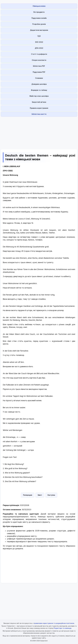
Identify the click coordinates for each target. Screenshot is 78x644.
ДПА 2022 (39, 48)
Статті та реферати (39, 54)
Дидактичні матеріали (39, 30)
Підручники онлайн (39, 18)
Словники (39, 78)
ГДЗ (39, 36)
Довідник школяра (39, 84)
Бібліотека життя (39, 114)
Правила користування (39, 108)
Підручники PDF (39, 72)
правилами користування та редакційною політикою (54, 623)
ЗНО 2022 (39, 42)
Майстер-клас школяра (39, 96)
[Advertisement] (39, 132)
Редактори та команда (63, 628)
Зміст (40, 495)
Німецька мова (39, 6)
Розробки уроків (39, 24)
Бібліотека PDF (39, 66)
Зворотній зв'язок (39, 102)
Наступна (51, 495)
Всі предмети (39, 12)
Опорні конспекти (39, 60)
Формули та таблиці (39, 90)
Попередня (28, 495)
